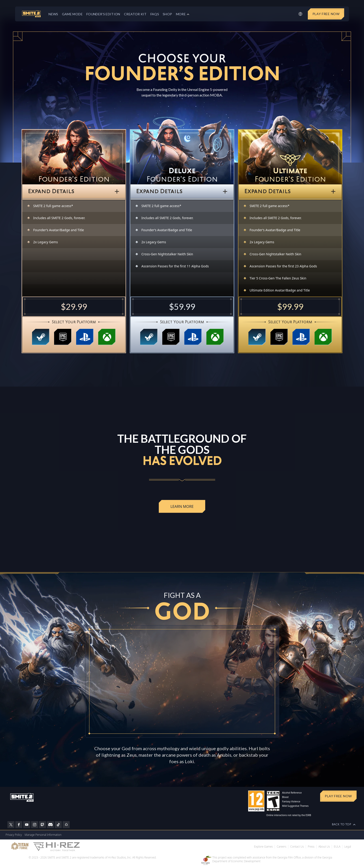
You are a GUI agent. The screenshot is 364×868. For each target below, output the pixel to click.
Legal (348, 847)
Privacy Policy (14, 835)
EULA (337, 847)
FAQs (155, 14)
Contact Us (297, 847)
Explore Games (263, 847)
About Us (324, 847)
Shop (167, 14)
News (53, 14)
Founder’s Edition (103, 14)
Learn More (182, 506)
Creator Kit (135, 14)
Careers (281, 847)
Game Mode (72, 14)
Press (311, 847)
